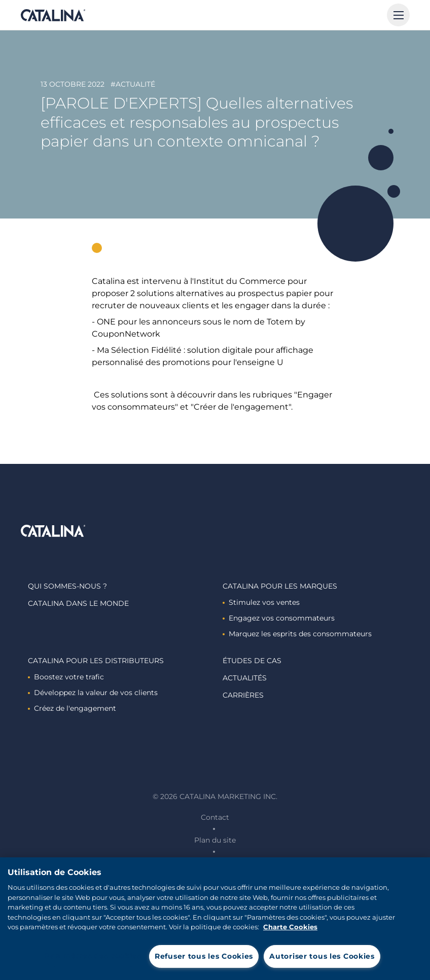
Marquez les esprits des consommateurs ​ (298, 634)
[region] (215, 919)
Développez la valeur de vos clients (93, 693)
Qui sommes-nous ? (67, 586)
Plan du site (215, 840)
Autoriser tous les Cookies (322, 956)
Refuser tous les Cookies (204, 956)
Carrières (243, 695)
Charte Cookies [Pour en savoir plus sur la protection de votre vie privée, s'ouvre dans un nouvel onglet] (290, 927)
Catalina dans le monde (78, 603)
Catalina (53, 15)
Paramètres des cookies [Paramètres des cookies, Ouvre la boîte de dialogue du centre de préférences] (93, 956)
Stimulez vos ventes (261, 602)
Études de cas (252, 661)
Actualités (245, 678)
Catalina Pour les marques (280, 586)
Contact (215, 817)
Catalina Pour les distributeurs (96, 661)
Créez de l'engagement (72, 708)
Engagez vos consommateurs (279, 618)
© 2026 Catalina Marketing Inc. (215, 796)
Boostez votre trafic (66, 677)
